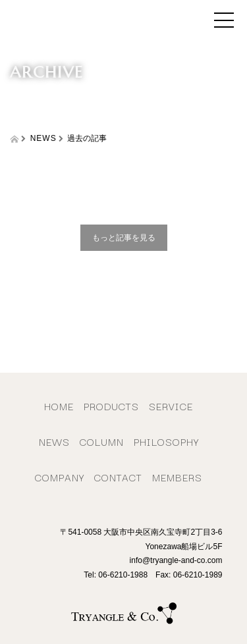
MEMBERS (177, 477)
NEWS (54, 441)
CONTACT (118, 477)
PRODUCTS (111, 406)
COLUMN (102, 441)
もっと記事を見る (124, 238)
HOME (59, 406)
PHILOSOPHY (166, 441)
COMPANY (60, 477)
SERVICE (171, 406)
